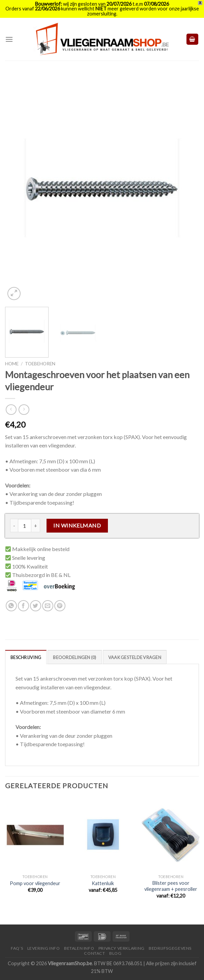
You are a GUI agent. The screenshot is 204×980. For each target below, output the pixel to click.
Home (12, 364)
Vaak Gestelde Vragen (135, 657)
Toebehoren (40, 364)
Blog (115, 953)
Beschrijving (26, 657)
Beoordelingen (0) (75, 657)
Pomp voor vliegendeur (35, 883)
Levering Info (44, 948)
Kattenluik (103, 883)
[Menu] (9, 39)
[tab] (26, 657)
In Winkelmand (77, 525)
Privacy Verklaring (122, 948)
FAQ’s (17, 948)
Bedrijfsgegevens (170, 948)
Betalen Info (79, 948)
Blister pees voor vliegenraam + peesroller (171, 886)
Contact (94, 953)
